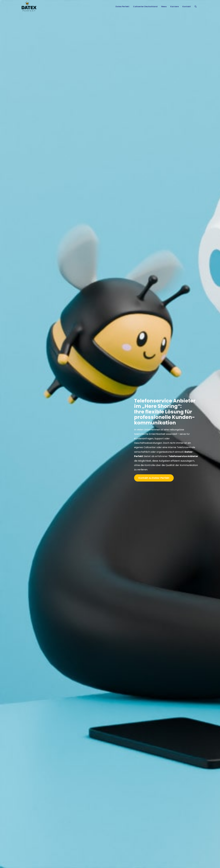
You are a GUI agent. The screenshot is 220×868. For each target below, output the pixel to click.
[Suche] (196, 7)
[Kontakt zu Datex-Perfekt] (154, 478)
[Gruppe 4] (29, 7)
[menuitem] (122, 7)
